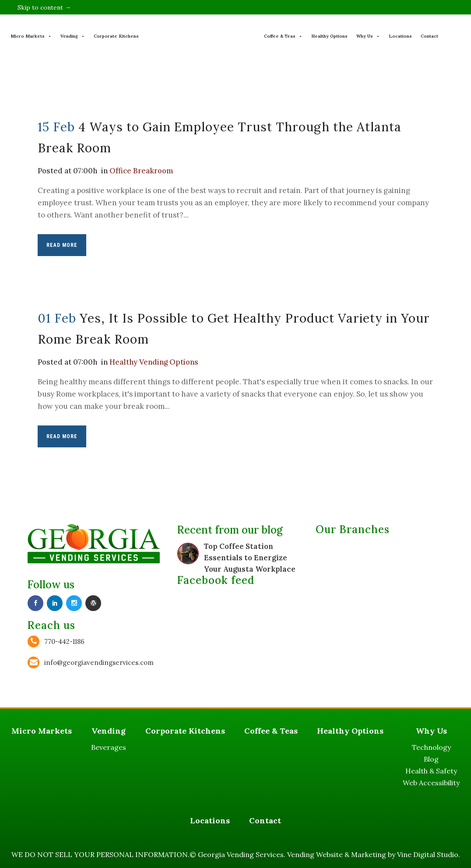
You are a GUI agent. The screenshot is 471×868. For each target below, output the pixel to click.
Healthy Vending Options (155, 362)
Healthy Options (329, 36)
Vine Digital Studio (428, 854)
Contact (429, 36)
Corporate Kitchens (116, 36)
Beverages (109, 747)
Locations (400, 36)
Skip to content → (44, 7)
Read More (62, 245)
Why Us (368, 36)
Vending (73, 36)
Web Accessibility (431, 783)
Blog (431, 759)
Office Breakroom (143, 171)
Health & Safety (431, 771)
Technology (431, 747)
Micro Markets (31, 36)
